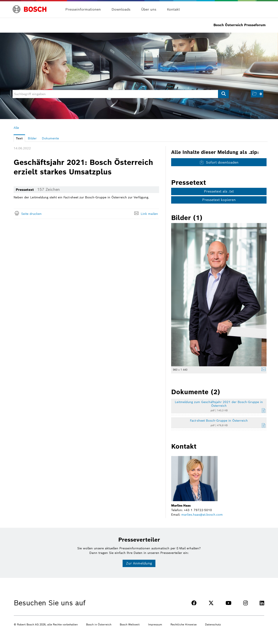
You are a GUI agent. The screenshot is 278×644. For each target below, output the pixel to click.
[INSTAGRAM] (246, 603)
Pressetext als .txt (219, 191)
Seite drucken (31, 214)
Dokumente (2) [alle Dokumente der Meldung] (196, 392)
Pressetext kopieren (219, 200)
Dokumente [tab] (50, 138)
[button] (257, 94)
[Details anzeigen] (262, 370)
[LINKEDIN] (262, 603)
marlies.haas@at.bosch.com (202, 515)
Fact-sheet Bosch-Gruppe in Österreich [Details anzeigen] (219, 421)
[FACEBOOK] (194, 603)
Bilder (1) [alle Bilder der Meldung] (187, 218)
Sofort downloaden (219, 162)
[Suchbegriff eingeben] (121, 94)
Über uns (149, 9)
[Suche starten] (223, 94)
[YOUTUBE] (228, 603)
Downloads (121, 9)
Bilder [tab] (32, 138)
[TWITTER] (211, 603)
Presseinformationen (83, 9)
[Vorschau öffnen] (219, 295)
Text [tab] (19, 138)
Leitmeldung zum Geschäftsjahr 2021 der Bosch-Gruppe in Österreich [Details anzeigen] (219, 404)
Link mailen (149, 214)
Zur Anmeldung (139, 563)
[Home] (30, 7)
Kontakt (173, 9)
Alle (16, 128)
